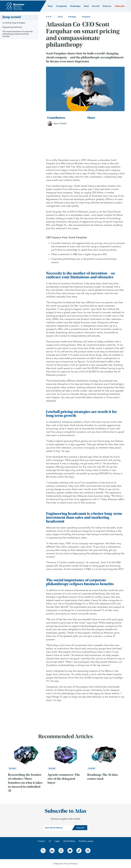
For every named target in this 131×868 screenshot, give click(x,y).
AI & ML (12, 768)
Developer (72, 17)
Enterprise (86, 17)
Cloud (60, 17)
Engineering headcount (12, 27)
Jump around (12, 17)
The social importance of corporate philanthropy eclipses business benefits (18, 34)
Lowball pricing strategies (14, 23)
